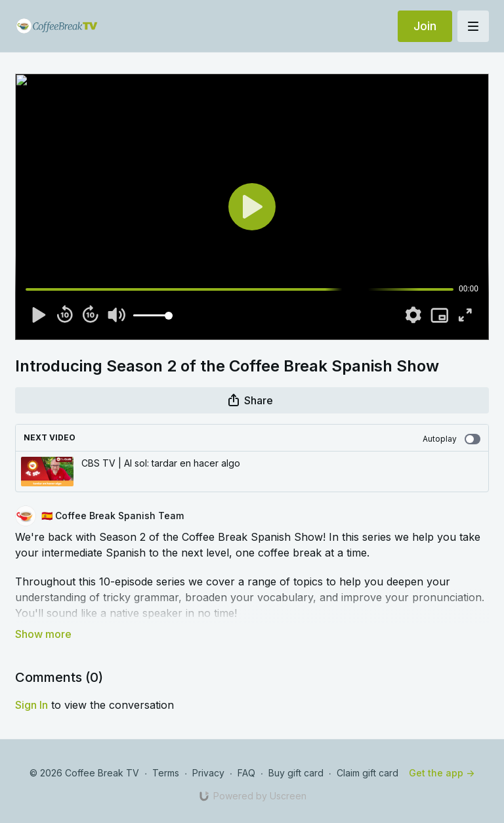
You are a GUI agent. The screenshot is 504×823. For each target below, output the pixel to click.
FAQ (246, 773)
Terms (166, 773)
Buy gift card (296, 773)
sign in (31, 705)
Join (425, 26)
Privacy (208, 773)
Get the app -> (442, 773)
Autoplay (451, 439)
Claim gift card (367, 773)
